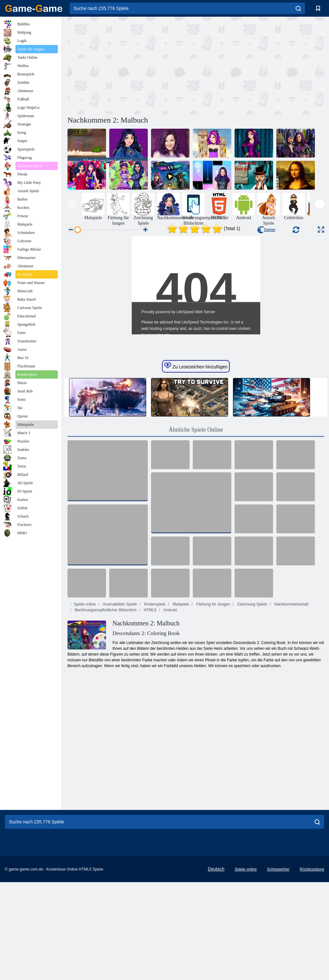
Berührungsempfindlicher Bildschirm (105, 708)
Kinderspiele (154, 702)
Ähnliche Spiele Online (196, 528)
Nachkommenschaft (291, 702)
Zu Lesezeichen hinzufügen (196, 464)
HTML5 (150, 708)
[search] (298, 8)
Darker (266, 230)
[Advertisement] (132, 65)
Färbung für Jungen (213, 702)
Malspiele (180, 702)
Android (170, 708)
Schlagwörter (278, 967)
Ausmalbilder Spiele (119, 702)
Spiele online (85, 702)
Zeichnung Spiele (252, 702)
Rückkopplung (312, 967)
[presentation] (72, 204)
